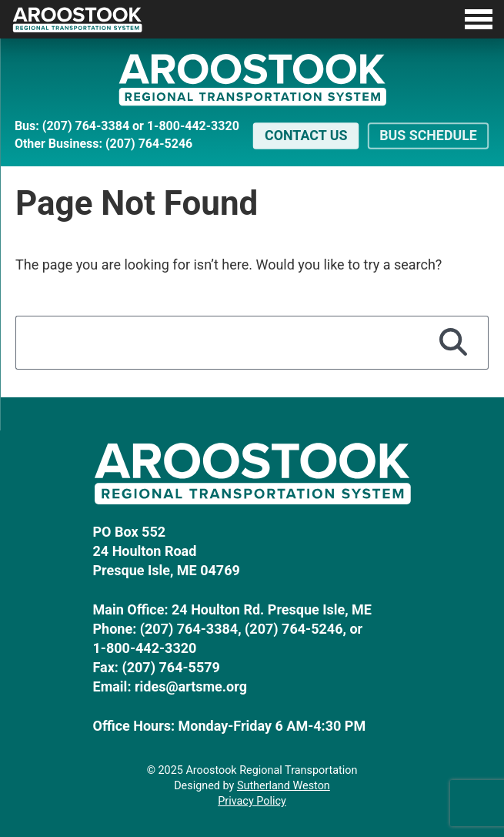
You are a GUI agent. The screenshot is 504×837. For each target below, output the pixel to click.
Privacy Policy (252, 801)
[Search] (453, 343)
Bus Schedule (428, 135)
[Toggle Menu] (252, 19)
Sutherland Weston (284, 786)
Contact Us (306, 135)
